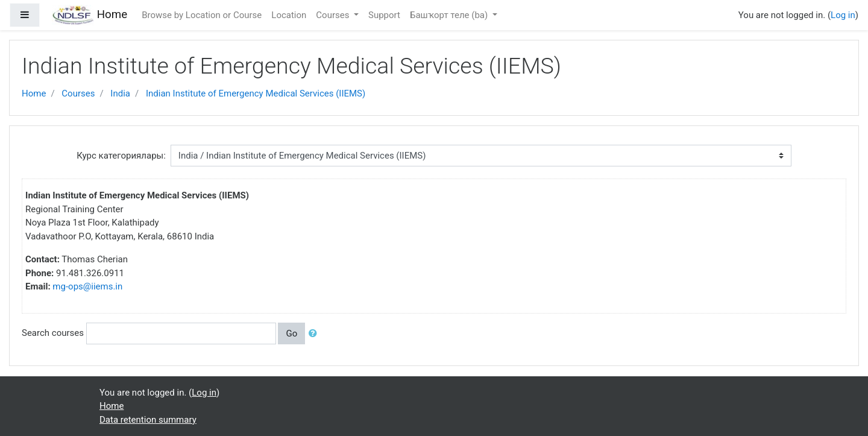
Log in (843, 15)
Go (291, 333)
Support (384, 15)
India (120, 93)
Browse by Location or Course (202, 15)
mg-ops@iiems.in (87, 286)
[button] (315, 334)
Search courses (53, 333)
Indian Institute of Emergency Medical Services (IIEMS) (256, 93)
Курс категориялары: (121, 156)
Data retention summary (148, 420)
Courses (334, 15)
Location (289, 15)
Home (34, 93)
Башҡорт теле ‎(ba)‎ (450, 15)
